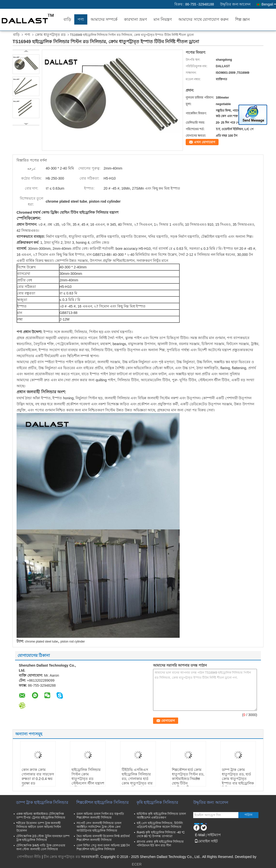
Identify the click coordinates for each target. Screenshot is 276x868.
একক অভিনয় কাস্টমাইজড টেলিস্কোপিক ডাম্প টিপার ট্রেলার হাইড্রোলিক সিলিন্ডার (41, 816)
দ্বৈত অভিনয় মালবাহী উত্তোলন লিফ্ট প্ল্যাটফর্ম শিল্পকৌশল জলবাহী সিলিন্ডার (103, 838)
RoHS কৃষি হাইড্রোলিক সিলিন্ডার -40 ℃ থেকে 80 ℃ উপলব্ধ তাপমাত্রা (161, 834)
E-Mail (200, 835)
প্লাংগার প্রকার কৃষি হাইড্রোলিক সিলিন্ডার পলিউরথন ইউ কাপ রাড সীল (160, 844)
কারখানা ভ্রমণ (135, 19)
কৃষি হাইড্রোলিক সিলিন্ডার (157, 802)
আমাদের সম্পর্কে (104, 19)
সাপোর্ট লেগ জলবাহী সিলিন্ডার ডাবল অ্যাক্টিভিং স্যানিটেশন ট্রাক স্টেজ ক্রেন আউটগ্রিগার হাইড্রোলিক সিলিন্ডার (99, 827)
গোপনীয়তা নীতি (29, 857)
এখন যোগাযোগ (205, 142)
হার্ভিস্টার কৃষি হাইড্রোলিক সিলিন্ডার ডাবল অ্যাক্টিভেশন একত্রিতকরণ (161, 816)
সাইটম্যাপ (214, 835)
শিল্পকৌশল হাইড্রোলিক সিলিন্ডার (102, 802)
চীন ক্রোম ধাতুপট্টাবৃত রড (62, 857)
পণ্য (81, 19)
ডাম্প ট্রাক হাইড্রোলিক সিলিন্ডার (42, 802)
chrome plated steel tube (42, 642)
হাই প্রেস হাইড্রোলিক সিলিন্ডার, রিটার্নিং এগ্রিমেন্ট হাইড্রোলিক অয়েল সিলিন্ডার (160, 825)
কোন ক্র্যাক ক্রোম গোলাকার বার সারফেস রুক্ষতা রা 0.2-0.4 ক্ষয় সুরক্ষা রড (38, 776)
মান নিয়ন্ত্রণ (163, 19)
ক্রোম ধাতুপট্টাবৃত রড (50, 35)
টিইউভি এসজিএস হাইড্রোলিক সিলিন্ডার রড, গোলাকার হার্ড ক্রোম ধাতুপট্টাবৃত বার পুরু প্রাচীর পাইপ (137, 779)
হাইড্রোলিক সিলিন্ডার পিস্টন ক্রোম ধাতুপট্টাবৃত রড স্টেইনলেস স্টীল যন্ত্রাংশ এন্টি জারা (88, 779)
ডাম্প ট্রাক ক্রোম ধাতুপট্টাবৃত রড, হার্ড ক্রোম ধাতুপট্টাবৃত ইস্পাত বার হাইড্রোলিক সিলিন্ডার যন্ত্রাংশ (238, 779)
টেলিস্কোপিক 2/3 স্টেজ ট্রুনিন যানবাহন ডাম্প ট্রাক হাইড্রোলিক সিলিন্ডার (43, 838)
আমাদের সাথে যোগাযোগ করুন (203, 19)
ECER (137, 864)
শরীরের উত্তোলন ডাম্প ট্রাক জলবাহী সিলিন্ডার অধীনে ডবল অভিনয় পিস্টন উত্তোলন (39, 827)
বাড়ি (67, 19)
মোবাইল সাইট (206, 841)
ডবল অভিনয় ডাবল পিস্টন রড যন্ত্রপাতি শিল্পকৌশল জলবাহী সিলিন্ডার (100, 816)
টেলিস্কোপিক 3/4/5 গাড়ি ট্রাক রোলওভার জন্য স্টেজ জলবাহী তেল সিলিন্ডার (41, 847)
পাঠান (248, 815)
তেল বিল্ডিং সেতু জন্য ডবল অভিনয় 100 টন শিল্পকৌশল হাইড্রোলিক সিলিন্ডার (103, 847)
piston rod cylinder (73, 642)
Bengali (269, 4)
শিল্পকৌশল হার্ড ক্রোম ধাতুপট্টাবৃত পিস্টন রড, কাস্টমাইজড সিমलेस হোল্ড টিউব (188, 776)
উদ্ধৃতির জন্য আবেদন (235, 4)
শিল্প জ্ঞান (243, 19)
